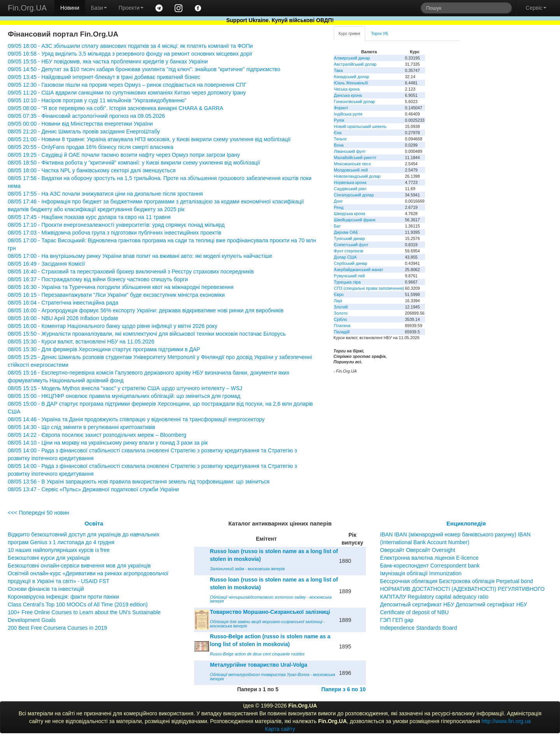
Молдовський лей (351, 170)
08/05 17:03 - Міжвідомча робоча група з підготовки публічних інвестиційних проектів (115, 233)
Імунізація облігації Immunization (421, 573)
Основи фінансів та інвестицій (46, 589)
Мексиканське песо (353, 164)
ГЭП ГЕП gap (397, 620)
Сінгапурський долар (354, 195)
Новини (70, 8)
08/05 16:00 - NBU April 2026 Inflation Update (63, 318)
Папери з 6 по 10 (343, 689)
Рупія (339, 120)
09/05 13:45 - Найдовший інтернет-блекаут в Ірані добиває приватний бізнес (104, 77)
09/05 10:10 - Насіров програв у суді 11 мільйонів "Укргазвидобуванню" (97, 100)
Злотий (341, 307)
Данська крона (348, 95)
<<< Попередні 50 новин (38, 513)
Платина (342, 326)
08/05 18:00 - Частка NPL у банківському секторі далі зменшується (92, 170)
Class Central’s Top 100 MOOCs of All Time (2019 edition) (78, 604)
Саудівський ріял (350, 189)
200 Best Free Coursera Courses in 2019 (57, 628)
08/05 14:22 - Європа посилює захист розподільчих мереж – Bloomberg (97, 435)
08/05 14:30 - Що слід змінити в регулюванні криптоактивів (81, 427)
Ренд (339, 207)
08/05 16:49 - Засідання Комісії (46, 264)
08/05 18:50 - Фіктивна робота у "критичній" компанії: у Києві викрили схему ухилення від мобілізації (134, 163)
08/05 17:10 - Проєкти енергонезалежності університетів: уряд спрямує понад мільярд (116, 225)
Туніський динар (350, 238)
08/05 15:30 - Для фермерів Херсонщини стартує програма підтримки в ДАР (104, 349)
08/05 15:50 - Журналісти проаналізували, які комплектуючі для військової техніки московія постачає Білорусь (147, 334)
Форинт (341, 108)
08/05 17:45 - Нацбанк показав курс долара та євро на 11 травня (89, 217)
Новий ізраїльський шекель (360, 126)
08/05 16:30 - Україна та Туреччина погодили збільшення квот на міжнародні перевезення (121, 287)
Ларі (338, 301)
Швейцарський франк (355, 220)
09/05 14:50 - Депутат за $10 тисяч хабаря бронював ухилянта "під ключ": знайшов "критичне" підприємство (144, 69)
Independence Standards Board (418, 628)
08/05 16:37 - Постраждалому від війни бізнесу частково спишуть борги (98, 279)
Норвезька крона (350, 182)
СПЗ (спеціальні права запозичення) (369, 288)
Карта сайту (280, 729)
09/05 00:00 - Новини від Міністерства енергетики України (80, 124)
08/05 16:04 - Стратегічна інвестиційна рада (63, 303)
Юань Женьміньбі (351, 83)
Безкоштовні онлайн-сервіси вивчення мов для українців (79, 566)
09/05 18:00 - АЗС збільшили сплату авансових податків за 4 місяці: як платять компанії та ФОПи (130, 46)
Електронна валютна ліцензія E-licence (429, 558)
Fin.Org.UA (27, 8)
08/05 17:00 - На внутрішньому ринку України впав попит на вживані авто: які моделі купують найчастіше (140, 256)
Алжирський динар (352, 58)
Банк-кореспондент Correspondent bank (430, 566)
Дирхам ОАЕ (346, 232)
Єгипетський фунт (351, 245)
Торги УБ (380, 33)
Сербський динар (351, 263)
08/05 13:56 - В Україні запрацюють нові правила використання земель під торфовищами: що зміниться (139, 482)
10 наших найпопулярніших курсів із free (59, 550)
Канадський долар (352, 77)
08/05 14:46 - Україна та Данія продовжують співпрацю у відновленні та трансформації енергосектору (136, 419)
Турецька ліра (347, 282)
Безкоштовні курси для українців (49, 558)
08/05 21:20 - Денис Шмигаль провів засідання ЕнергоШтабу (84, 131)
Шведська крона (350, 214)
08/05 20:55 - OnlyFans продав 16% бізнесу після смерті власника (91, 147)
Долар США (346, 257)
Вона (339, 145)
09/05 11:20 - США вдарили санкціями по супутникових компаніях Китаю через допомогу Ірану (127, 93)
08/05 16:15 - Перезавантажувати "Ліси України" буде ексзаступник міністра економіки (116, 295)
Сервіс (536, 8)
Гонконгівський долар (355, 102)
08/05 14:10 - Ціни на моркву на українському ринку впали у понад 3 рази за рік (108, 443)
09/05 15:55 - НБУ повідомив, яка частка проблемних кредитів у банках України (108, 61)
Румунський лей (349, 276)
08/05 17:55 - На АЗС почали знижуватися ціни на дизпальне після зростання (105, 194)
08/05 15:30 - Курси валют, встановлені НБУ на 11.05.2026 (81, 342)
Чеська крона (347, 89)
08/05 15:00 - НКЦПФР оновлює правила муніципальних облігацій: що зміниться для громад (124, 396)
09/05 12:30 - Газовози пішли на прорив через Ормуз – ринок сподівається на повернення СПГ (127, 85)
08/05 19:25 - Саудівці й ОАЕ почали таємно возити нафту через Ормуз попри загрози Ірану (124, 155)
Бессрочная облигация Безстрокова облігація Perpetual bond (456, 581)
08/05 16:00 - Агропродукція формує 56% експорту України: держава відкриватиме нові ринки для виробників (146, 310)
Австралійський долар (355, 64)
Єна (338, 133)
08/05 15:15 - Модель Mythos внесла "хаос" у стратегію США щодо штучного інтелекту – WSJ (125, 388)
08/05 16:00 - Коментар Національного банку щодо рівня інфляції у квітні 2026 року (113, 326)
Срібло (341, 319)
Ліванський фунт (350, 151)
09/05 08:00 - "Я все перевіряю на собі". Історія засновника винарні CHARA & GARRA (115, 108)
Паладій (342, 332)
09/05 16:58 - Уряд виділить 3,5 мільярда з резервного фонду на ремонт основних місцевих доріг (130, 54)
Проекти (131, 8)
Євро (339, 294)
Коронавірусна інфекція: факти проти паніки (63, 597)
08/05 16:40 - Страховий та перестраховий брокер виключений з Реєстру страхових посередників (131, 272)
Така (339, 70)
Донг (339, 201)
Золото (341, 313)
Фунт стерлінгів (349, 251)
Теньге (340, 139)
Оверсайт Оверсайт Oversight (417, 550)
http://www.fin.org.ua (506, 721)
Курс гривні (349, 33)
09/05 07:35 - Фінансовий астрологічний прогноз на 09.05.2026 (86, 116)
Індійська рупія (348, 114)
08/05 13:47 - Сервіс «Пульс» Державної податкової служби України (93, 489)
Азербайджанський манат (359, 270)
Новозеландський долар (357, 176)
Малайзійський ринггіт (355, 158)
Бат (338, 226)
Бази (99, 8)
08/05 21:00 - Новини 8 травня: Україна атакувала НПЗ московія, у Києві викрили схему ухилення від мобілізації (149, 139)
